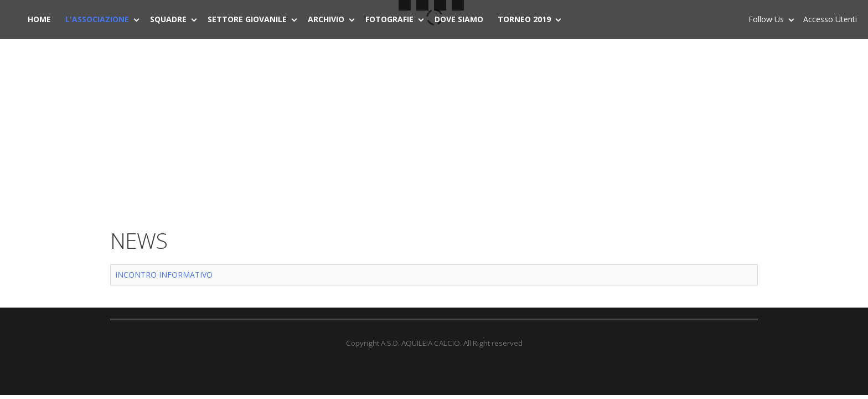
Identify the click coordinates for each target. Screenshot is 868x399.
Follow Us (768, 21)
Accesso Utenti (830, 19)
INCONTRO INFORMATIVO (164, 275)
